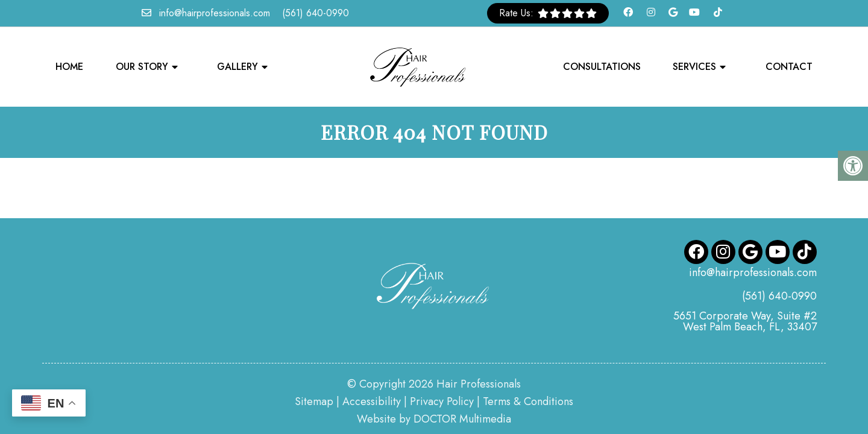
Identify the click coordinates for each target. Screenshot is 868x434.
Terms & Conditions (528, 373)
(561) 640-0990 (316, 13)
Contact (789, 67)
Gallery (237, 67)
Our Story (142, 67)
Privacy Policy (442, 373)
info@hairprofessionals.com (215, 13)
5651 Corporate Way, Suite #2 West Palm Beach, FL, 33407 (745, 293)
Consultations (602, 67)
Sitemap (314, 373)
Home (69, 67)
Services (694, 67)
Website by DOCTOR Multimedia (434, 391)
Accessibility (372, 373)
